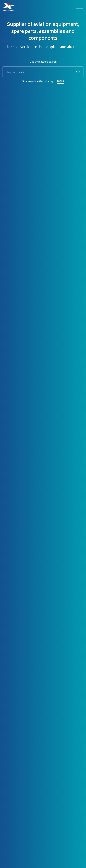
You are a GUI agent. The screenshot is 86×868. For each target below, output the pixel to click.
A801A (60, 82)
